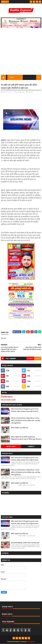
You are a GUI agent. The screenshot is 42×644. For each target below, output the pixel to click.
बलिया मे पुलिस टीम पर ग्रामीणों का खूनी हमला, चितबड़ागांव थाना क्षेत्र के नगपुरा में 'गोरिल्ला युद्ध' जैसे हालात (26, 438)
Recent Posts (11, 446)
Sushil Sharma (31, 641)
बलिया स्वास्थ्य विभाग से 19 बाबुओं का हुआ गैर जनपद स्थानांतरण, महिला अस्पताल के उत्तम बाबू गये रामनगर (25, 410)
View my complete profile (8, 400)
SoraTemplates (15, 641)
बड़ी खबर (31, 92)
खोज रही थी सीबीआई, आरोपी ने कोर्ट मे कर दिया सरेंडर (25, 543)
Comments (31, 446)
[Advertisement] (21, 52)
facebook (30, 358)
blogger (38, 358)
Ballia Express (8, 397)
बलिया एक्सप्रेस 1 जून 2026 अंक (20, 428)
